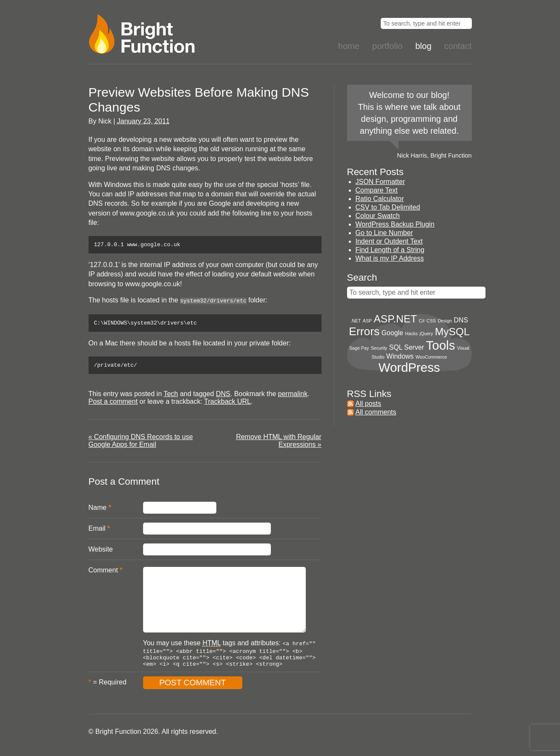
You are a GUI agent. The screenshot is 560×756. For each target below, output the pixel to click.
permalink (293, 397)
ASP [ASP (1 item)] (367, 321)
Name (98, 510)
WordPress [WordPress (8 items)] (409, 367)
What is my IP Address (390, 258)
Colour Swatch (378, 216)
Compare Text (377, 190)
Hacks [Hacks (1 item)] (411, 333)
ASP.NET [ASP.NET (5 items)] (395, 319)
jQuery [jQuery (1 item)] (426, 333)
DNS (223, 397)
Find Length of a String (390, 250)
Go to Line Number (384, 233)
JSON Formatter (380, 182)
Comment (103, 573)
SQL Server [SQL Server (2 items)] (407, 347)
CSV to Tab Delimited (388, 207)
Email (97, 531)
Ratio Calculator (380, 199)
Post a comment (113, 404)
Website (101, 552)
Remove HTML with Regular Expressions (279, 444)
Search (362, 277)
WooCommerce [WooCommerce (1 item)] (431, 357)
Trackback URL (227, 404)
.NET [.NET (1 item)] (356, 321)
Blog (423, 46)
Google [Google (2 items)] (392, 333)
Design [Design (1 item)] (445, 321)
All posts (368, 404)
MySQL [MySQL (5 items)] (452, 332)
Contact (458, 46)
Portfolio (387, 46)
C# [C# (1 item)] (422, 321)
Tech (171, 397)
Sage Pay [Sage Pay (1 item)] (359, 348)
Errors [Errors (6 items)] (364, 331)
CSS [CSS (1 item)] (431, 321)
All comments (376, 412)
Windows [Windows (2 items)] (400, 356)
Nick (105, 121)
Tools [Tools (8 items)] (440, 345)
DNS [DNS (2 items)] (461, 320)
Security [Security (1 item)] (379, 348)
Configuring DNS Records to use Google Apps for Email (141, 444)
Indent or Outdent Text (389, 241)
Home (349, 46)
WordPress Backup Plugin (395, 224)
